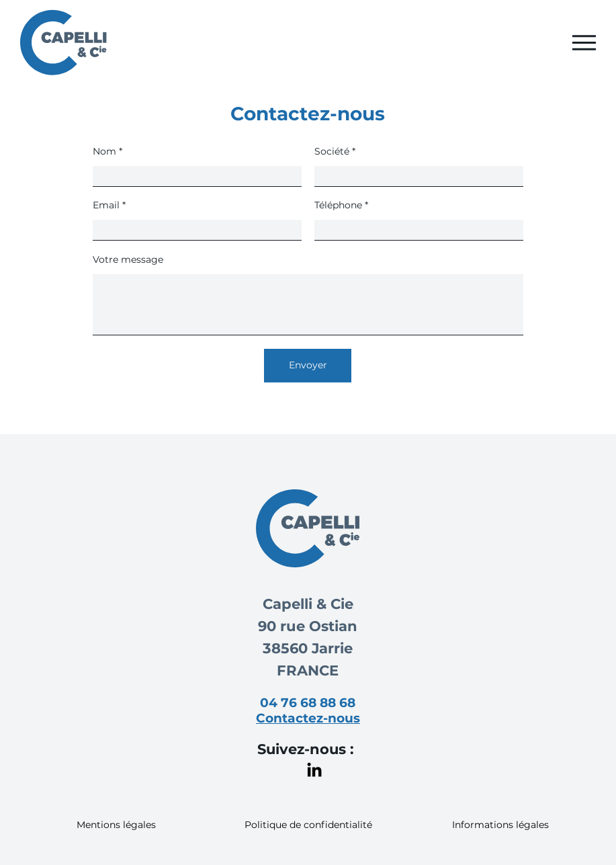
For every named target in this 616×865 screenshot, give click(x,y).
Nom (104, 151)
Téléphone (338, 205)
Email (106, 205)
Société (332, 151)
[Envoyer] (308, 366)
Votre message (128, 259)
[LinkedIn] (314, 770)
